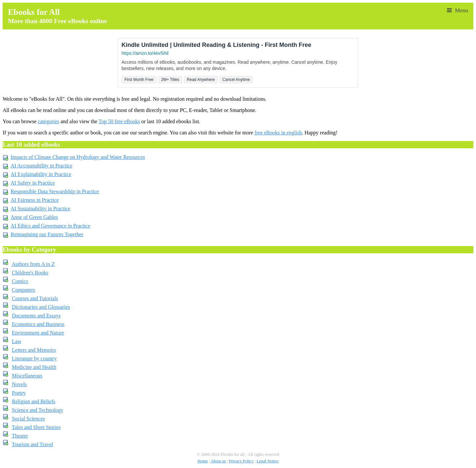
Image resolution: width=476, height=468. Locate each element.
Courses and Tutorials (35, 298)
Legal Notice (267, 461)
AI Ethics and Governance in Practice (50, 226)
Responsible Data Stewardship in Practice (55, 191)
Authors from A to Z (33, 264)
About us (218, 461)
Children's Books (30, 273)
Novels (19, 384)
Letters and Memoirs (34, 350)
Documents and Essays (36, 316)
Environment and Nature (38, 333)
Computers (23, 290)
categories (48, 121)
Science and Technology (38, 410)
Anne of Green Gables (34, 217)
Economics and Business (38, 324)
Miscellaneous (27, 376)
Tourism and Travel (33, 444)
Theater (20, 436)
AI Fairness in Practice (35, 200)
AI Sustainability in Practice (40, 209)
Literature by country (34, 359)
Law (17, 341)
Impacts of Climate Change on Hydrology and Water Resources (78, 157)
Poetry (19, 393)
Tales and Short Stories (36, 427)
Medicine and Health (34, 367)
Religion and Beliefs (34, 401)
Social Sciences (28, 419)
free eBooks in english (278, 133)
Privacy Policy (241, 461)
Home (203, 461)
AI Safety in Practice (33, 183)
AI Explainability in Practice (41, 174)
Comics (20, 281)
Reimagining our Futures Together (47, 234)
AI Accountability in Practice (41, 166)
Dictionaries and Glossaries (41, 307)
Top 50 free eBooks (119, 121)
